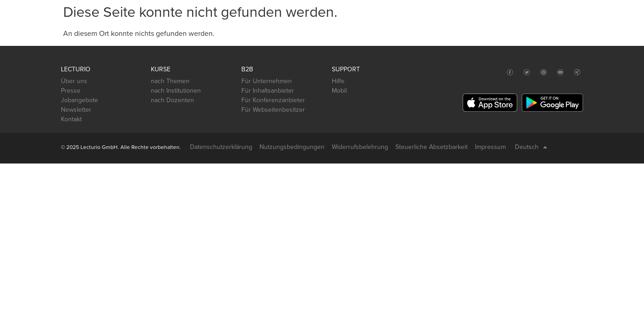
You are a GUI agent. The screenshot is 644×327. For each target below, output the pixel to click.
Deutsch (531, 147)
